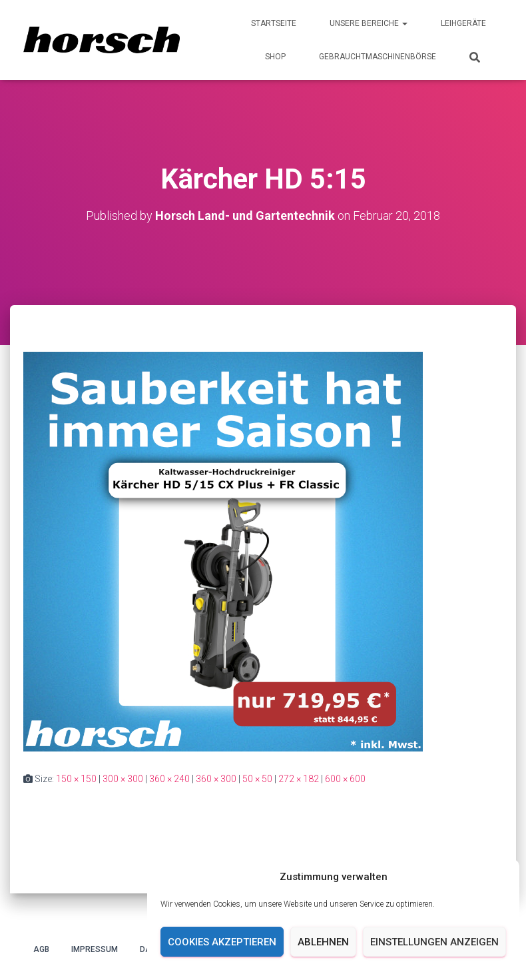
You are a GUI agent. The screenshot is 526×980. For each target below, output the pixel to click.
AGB (41, 949)
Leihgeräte (463, 23)
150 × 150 (76, 779)
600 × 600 (345, 779)
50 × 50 (257, 779)
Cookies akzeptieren (222, 942)
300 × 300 (123, 779)
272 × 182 (299, 779)
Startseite (274, 23)
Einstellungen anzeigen (434, 942)
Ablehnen (323, 942)
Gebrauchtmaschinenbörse (378, 57)
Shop (275, 57)
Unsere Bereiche (369, 23)
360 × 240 (169, 779)
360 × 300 (216, 779)
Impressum (95, 949)
